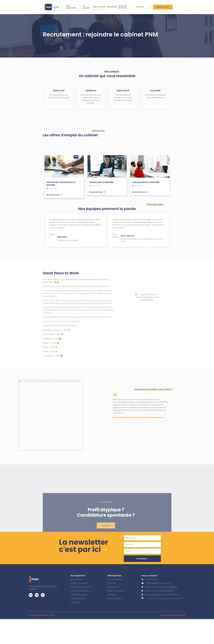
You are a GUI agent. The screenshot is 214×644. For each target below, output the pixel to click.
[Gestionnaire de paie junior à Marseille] (64, 166)
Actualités (112, 7)
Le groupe (86, 7)
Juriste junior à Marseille (101, 182)
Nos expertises (74, 7)
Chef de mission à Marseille (146, 182)
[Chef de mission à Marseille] (150, 166)
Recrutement (99, 7)
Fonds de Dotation (123, 7)
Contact (140, 7)
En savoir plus (54, 195)
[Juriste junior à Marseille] (107, 166)
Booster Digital (180, 615)
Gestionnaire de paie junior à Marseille (61, 183)
